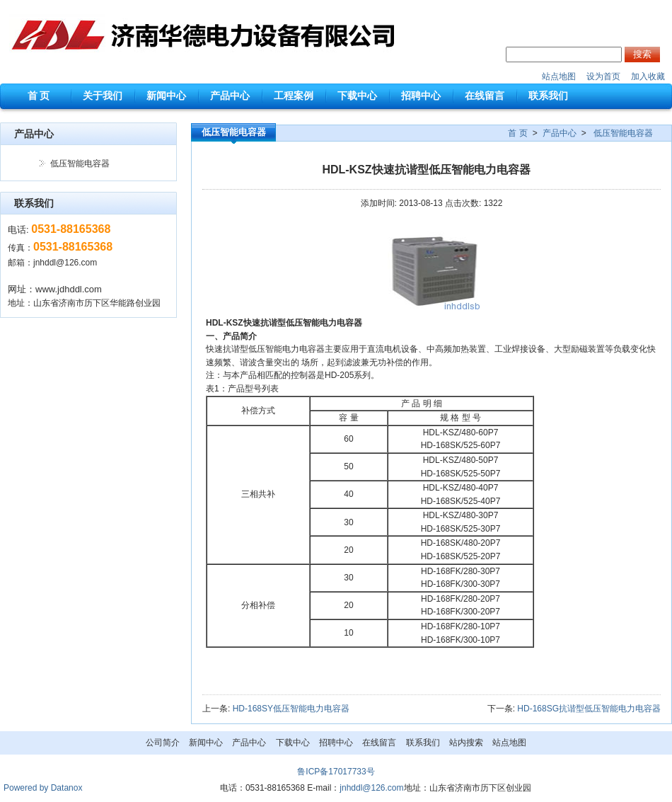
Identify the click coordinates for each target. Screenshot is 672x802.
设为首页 (603, 76)
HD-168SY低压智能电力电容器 (291, 709)
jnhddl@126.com (65, 263)
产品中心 (560, 133)
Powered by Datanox (43, 788)
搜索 (642, 54)
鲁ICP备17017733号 (336, 772)
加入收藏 (648, 76)
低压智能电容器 (80, 164)
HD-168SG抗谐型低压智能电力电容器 (589, 709)
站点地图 (559, 76)
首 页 (517, 133)
